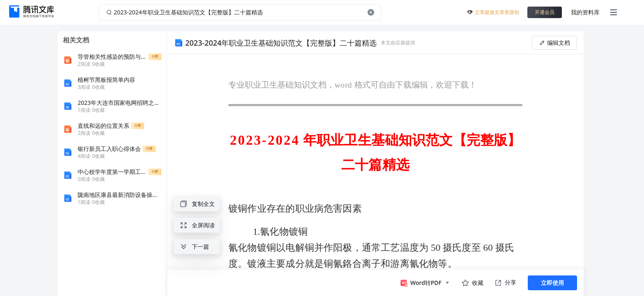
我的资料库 (585, 12)
